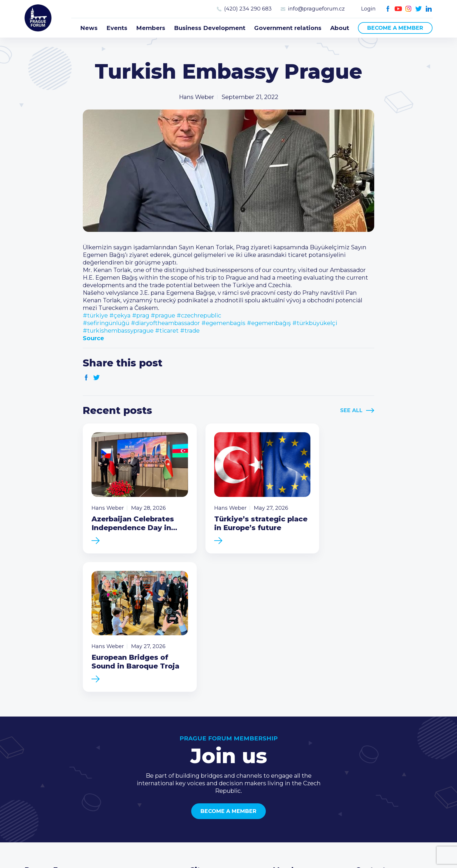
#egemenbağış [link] (269, 323)
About (340, 28)
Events (117, 28)
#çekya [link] (120, 315)
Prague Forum (39, 19)
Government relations (288, 28)
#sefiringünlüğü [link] (106, 323)
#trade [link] (190, 331)
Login (368, 9)
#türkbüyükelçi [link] (315, 323)
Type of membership (303, 748)
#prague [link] (163, 315)
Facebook (388, 9)
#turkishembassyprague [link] (118, 331)
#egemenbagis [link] (223, 323)
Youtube (398, 9)
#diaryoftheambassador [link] (165, 323)
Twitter (419, 9)
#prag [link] (141, 315)
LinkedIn (429, 9)
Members (151, 28)
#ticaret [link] (167, 331)
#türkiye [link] (95, 315)
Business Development (210, 28)
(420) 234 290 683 (248, 9)
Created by (229, 848)
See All (351, 410)
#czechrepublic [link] (199, 315)
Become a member (395, 28)
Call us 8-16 (371, 739)
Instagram (408, 9)
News (89, 28)
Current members (299, 739)
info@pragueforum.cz (316, 9)
